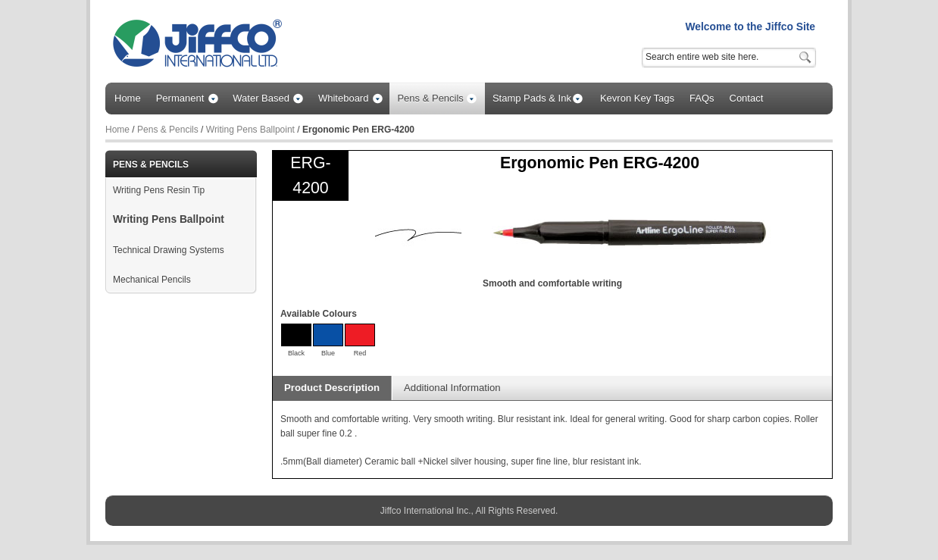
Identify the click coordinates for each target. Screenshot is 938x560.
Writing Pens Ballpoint (250, 130)
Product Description (332, 388)
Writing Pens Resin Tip (159, 190)
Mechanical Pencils (152, 280)
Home (117, 130)
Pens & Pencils (168, 130)
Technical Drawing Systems (169, 250)
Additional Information (452, 388)
